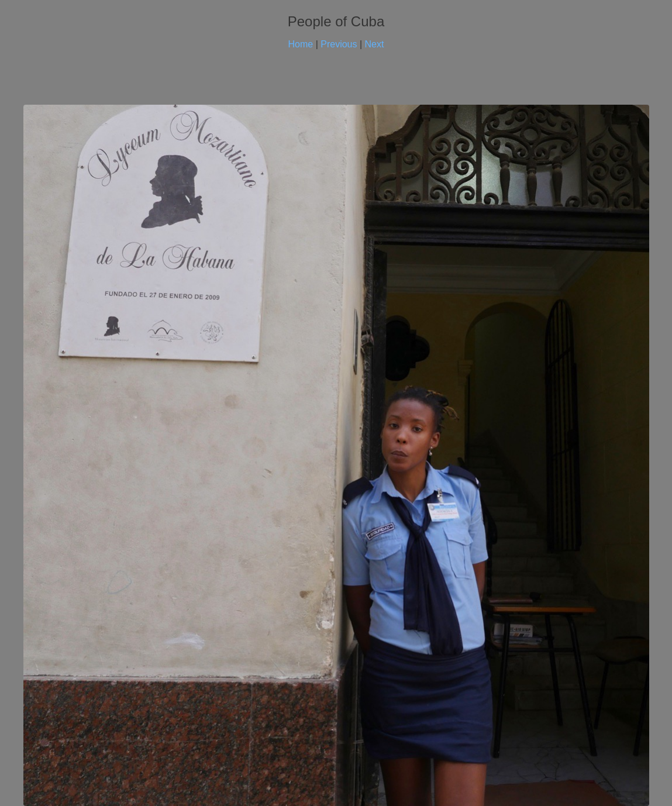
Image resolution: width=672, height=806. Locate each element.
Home (301, 44)
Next (375, 44)
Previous (339, 44)
